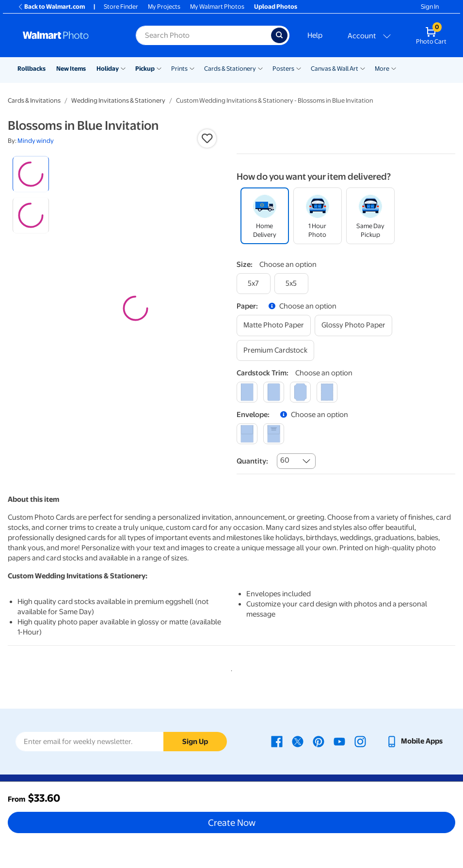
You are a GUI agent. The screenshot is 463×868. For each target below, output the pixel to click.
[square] (247, 392)
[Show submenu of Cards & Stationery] (260, 68)
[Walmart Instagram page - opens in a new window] (360, 741)
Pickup (145, 69)
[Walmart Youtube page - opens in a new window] (339, 741)
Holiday (108, 69)
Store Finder (121, 7)
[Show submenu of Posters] (299, 68)
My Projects (164, 7)
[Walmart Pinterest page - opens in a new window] (319, 741)
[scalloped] (327, 392)
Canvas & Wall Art (335, 69)
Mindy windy (36, 141)
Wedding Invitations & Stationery (118, 101)
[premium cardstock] (275, 350)
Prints (179, 69)
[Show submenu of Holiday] (123, 68)
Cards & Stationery (230, 69)
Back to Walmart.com (51, 7)
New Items (71, 69)
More (382, 69)
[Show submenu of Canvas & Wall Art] (363, 68)
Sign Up (195, 742)
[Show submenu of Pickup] (159, 68)
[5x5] (291, 284)
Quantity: (252, 461)
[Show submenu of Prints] (192, 68)
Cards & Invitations (34, 101)
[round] (274, 392)
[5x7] (254, 284)
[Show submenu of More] (394, 68)
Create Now (232, 822)
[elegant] (300, 392)
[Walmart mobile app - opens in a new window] (414, 741)
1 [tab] (230, 669)
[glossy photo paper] (353, 325)
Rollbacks (32, 69)
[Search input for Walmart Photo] (203, 35)
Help (315, 35)
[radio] (31, 174)
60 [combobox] (285, 460)
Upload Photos (276, 7)
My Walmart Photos (217, 7)
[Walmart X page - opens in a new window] (298, 741)
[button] (207, 139)
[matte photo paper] (274, 325)
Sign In (430, 7)
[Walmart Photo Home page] (69, 35)
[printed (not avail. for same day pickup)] (274, 434)
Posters (283, 69)
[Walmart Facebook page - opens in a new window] (277, 741)
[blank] (247, 434)
